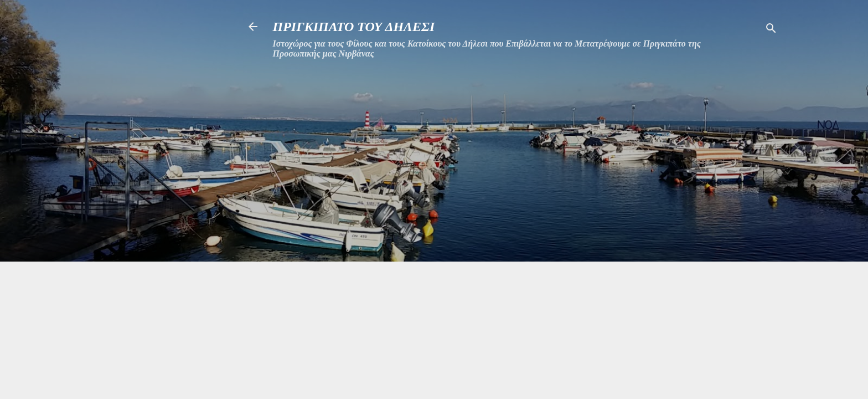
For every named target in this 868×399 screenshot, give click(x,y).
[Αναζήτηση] (771, 30)
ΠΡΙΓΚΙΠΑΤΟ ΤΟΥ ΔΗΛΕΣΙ (354, 27)
